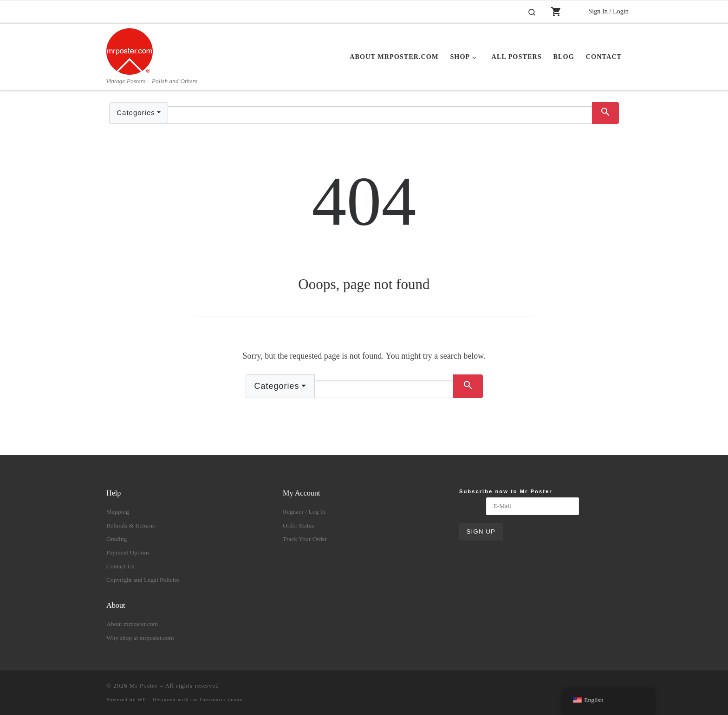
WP (142, 699)
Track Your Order (305, 539)
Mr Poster (144, 686)
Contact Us (120, 566)
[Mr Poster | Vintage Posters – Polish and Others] (130, 50)
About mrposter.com (132, 624)
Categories (136, 113)
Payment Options (128, 552)
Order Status (299, 525)
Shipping (118, 512)
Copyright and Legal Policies (143, 580)
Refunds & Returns (130, 525)
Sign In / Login (608, 11)
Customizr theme (221, 699)
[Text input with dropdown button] (380, 115)
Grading (117, 539)
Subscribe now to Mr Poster (506, 491)
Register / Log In (304, 512)
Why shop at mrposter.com (140, 638)
